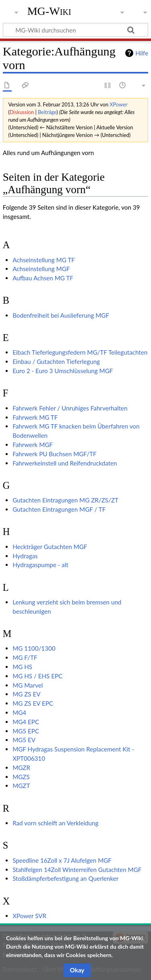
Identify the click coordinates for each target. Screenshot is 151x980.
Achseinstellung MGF (41, 269)
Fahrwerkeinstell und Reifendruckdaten (65, 463)
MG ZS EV (26, 694)
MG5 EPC (26, 731)
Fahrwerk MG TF (35, 417)
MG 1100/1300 (34, 648)
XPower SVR (29, 916)
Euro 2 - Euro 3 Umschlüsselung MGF (63, 371)
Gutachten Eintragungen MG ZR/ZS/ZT (65, 500)
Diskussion (22, 112)
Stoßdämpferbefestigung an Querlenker (65, 878)
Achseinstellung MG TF (44, 260)
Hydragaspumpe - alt (40, 565)
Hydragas (25, 556)
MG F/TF (25, 657)
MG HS (22, 667)
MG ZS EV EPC (33, 703)
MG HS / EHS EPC (37, 676)
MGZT (21, 786)
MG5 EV (24, 740)
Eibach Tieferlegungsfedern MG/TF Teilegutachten (80, 352)
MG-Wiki (49, 11)
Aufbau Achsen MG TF (43, 278)
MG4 (19, 713)
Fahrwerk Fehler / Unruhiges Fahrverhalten (70, 408)
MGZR (21, 768)
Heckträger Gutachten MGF (50, 547)
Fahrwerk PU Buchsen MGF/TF (55, 454)
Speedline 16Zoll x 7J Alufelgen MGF (62, 860)
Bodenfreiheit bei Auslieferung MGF (61, 315)
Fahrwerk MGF (33, 445)
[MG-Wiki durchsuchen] (75, 30)
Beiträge (47, 112)
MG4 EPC (26, 722)
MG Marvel (28, 685)
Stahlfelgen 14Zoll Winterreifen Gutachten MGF (77, 870)
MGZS (21, 777)
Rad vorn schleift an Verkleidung (55, 823)
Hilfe (142, 53)
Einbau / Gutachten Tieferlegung (56, 361)
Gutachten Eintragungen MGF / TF (59, 509)
